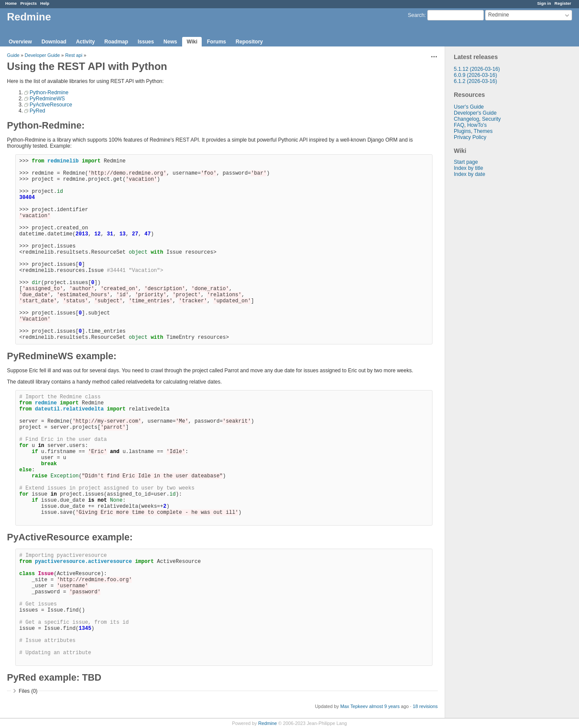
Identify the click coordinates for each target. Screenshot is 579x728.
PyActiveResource (51, 105)
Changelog (466, 119)
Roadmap (116, 42)
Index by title (468, 168)
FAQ (459, 125)
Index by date (469, 174)
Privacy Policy (470, 137)
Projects (29, 3)
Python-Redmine (49, 93)
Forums (216, 42)
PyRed (37, 111)
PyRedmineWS (47, 99)
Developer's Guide (475, 113)
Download (54, 42)
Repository (249, 42)
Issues (146, 42)
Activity (85, 42)
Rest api (74, 55)
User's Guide (469, 107)
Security (491, 119)
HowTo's (477, 125)
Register (563, 3)
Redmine (268, 723)
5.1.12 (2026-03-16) (477, 69)
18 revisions (425, 706)
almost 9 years (384, 706)
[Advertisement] (489, 314)
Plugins (462, 131)
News (170, 42)
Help (45, 3)
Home (11, 3)
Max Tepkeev (354, 706)
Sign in (544, 3)
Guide (13, 55)
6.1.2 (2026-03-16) (475, 81)
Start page (466, 162)
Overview (20, 42)
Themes (483, 131)
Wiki (192, 42)
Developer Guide (42, 55)
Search (416, 15)
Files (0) (28, 691)
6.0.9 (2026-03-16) (475, 75)
